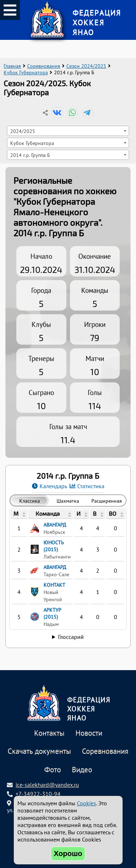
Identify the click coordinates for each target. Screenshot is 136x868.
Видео (82, 770)
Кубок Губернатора (26, 72)
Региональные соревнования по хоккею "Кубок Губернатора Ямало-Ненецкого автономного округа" (65, 201)
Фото (53, 770)
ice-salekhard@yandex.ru (47, 785)
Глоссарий (71, 637)
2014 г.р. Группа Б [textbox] (30, 155)
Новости (89, 733)
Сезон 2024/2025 (86, 66)
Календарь (53, 486)
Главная (12, 66)
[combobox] (68, 131)
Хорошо (68, 854)
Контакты (49, 733)
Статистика (91, 486)
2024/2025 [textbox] (23, 131)
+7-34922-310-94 (38, 794)
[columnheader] (19, 514)
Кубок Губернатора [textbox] (32, 143)
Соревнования (44, 66)
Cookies (86, 803)
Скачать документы (39, 751)
